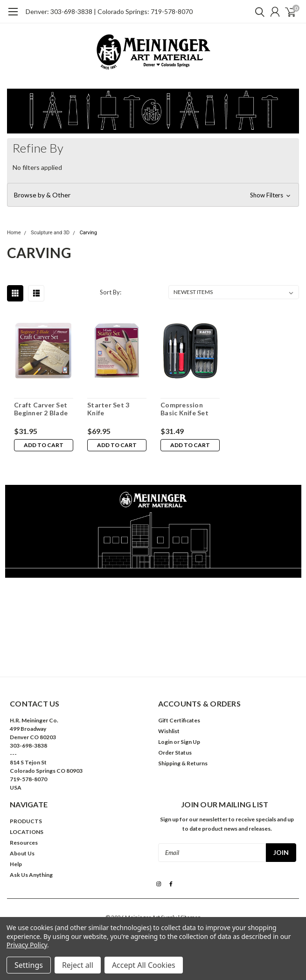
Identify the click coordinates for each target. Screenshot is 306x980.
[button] (153, 195)
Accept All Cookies (144, 965)
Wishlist (169, 731)
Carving (88, 233)
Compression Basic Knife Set (184, 409)
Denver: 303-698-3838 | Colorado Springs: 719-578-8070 (109, 11)
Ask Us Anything (31, 875)
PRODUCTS (26, 821)
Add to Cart (44, 445)
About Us (22, 853)
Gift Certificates (179, 720)
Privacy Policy (27, 945)
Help (16, 864)
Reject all (78, 965)
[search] (257, 12)
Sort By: (111, 292)
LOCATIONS (27, 832)
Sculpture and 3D (50, 233)
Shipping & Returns (183, 763)
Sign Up (190, 742)
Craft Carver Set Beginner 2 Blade (41, 409)
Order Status (175, 752)
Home (14, 233)
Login (165, 742)
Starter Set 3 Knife (108, 409)
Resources (24, 843)
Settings (29, 965)
